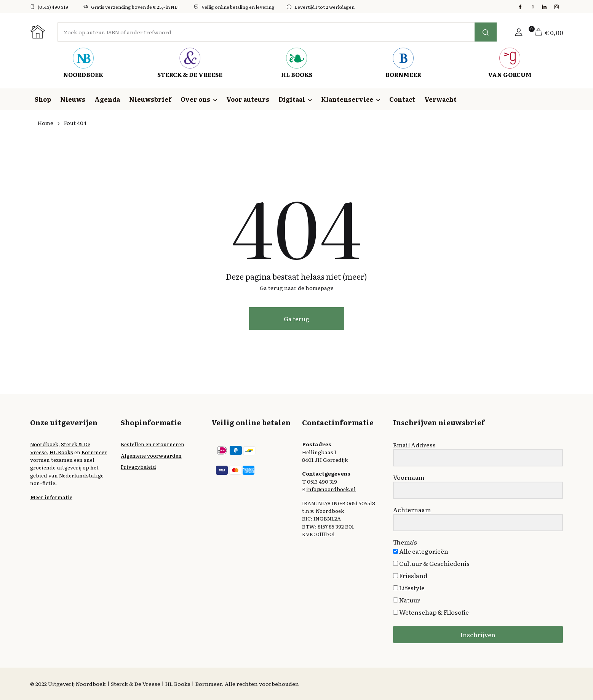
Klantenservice (347, 99)
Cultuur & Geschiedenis (431, 563)
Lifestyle (409, 588)
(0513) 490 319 (49, 7)
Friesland (410, 575)
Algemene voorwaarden (151, 455)
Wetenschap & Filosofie (431, 612)
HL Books (61, 452)
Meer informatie (51, 497)
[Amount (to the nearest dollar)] (266, 32)
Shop (43, 99)
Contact (402, 99)
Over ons (195, 99)
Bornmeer (94, 452)
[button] (519, 32)
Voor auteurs (248, 99)
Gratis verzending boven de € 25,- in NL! (131, 7)
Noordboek (44, 444)
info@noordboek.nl (331, 489)
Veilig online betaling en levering (234, 7)
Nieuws (73, 99)
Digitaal (292, 99)
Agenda (107, 99)
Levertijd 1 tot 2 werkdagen (321, 7)
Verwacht (440, 99)
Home (46, 123)
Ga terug (296, 319)
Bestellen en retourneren (153, 444)
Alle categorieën (421, 551)
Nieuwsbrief (150, 99)
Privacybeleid (138, 466)
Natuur (407, 600)
